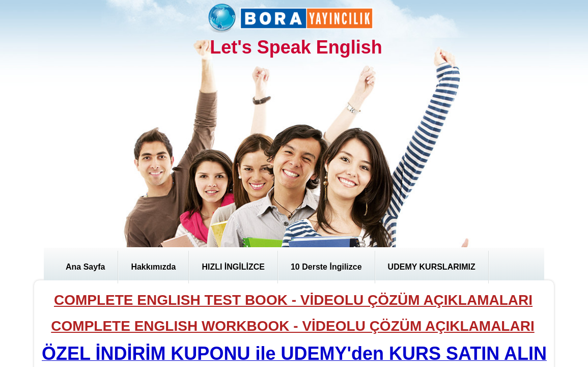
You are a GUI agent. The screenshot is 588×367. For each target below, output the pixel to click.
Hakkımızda (153, 267)
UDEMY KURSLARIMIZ (432, 267)
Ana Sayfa (85, 267)
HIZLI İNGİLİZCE (233, 267)
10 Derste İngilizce (326, 267)
